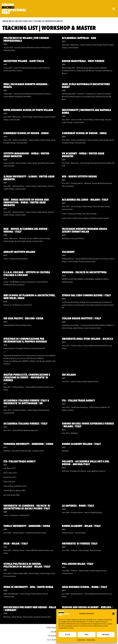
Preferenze (106, 635)
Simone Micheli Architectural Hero (17, 21)
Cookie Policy (81, 640)
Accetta (68, 635)
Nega (87, 635)
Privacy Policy (91, 640)
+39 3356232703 (53, 636)
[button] (113, 614)
